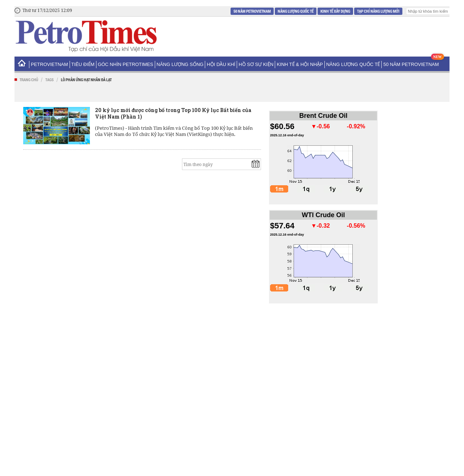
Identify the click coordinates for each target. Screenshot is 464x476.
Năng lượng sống (180, 64)
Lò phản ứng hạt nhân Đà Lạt (86, 80)
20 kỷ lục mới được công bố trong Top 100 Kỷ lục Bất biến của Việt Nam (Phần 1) (173, 113)
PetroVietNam (49, 64)
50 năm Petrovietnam (252, 11)
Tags (49, 80)
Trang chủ (29, 80)
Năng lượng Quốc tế (296, 11)
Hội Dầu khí (221, 64)
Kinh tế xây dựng (335, 11)
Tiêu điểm (83, 64)
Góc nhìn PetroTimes (126, 64)
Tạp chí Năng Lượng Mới (378, 11)
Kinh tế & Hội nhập (300, 64)
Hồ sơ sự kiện (256, 64)
